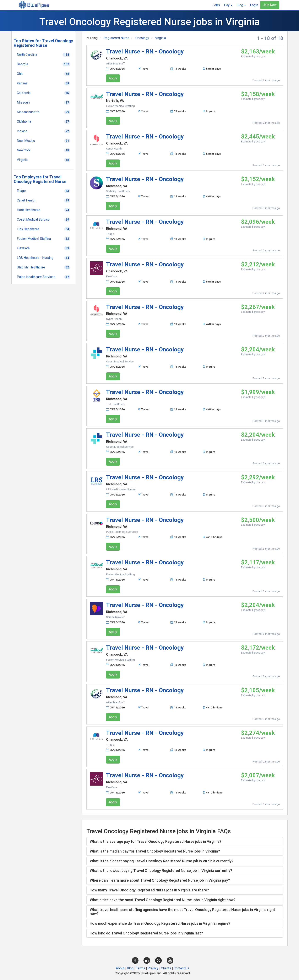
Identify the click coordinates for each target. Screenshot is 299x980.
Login (254, 5)
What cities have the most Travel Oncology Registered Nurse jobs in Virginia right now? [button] (163, 900)
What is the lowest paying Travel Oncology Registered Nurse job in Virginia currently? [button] (161, 871)
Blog (130, 968)
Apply (113, 78)
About (120, 968)
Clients (166, 968)
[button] (228, 5)
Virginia (161, 38)
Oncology (142, 38)
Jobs (216, 5)
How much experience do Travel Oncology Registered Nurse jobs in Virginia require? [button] (160, 923)
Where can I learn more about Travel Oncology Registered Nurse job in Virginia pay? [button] (160, 880)
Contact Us (181, 968)
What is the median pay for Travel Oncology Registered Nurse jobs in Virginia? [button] (155, 851)
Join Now (270, 5)
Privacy (153, 968)
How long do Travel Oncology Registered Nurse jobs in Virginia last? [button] (146, 933)
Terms (141, 968)
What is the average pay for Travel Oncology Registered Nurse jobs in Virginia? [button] (156, 841)
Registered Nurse (116, 38)
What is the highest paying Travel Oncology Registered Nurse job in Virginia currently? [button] (162, 861)
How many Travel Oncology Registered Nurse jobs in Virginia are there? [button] (149, 890)
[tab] (185, 842)
